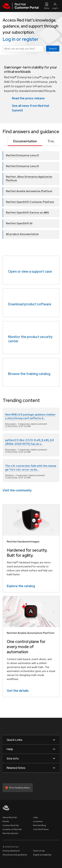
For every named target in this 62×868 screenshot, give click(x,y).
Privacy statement (11, 851)
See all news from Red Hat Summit (31, 108)
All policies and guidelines (15, 855)
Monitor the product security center (30, 339)
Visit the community (17, 490)
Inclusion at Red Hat (12, 829)
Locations (38, 821)
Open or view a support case (30, 271)
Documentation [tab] (25, 141)
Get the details (18, 690)
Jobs (35, 817)
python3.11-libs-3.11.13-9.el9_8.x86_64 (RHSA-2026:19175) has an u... (29, 442)
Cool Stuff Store (41, 829)
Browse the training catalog (29, 374)
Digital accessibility (42, 855)
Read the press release (28, 98)
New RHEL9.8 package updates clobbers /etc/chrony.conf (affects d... (30, 416)
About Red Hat (10, 817)
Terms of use (39, 851)
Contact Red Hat (11, 825)
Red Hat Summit (10, 833)
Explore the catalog (21, 586)
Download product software (30, 304)
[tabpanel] (31, 192)
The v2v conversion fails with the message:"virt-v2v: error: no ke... (31, 468)
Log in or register (21, 39)
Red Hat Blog (39, 825)
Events (6, 821)
